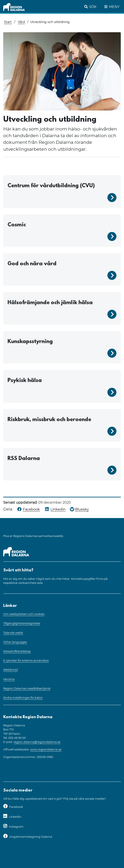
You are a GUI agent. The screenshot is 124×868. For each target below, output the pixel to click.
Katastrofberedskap (17, 651)
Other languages (15, 642)
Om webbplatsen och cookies (24, 614)
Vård (21, 22)
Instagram (16, 827)
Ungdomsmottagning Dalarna (31, 837)
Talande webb (13, 633)
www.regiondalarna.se (46, 749)
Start (8, 22)
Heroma (9, 679)
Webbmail (10, 670)
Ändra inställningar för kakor (23, 698)
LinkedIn (15, 817)
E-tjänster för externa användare (26, 660)
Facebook (16, 807)
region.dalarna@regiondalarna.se (37, 742)
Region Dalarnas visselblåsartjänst (27, 688)
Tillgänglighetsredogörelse (22, 623)
